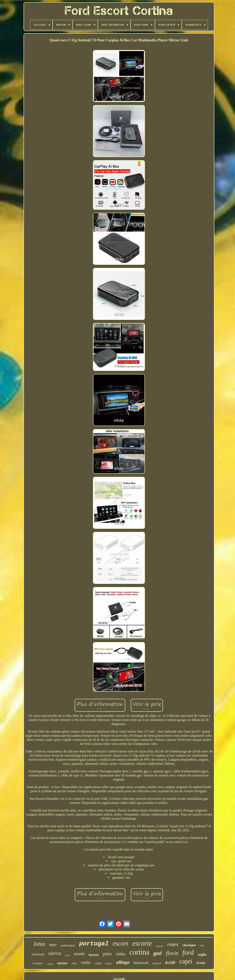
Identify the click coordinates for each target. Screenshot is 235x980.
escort (121, 943)
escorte (142, 943)
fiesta (68, 955)
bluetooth (141, 963)
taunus (94, 955)
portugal (94, 944)
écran (201, 963)
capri (186, 961)
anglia (202, 955)
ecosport (38, 963)
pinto (107, 954)
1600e (120, 954)
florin (172, 953)
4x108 (170, 963)
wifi (202, 945)
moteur (62, 963)
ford (188, 952)
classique (189, 945)
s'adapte (50, 964)
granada (160, 946)
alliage (123, 962)
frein (53, 945)
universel (38, 954)
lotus (40, 944)
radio (86, 962)
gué (158, 953)
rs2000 (98, 963)
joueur (109, 963)
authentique (68, 945)
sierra (55, 953)
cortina (139, 952)
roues (173, 944)
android (157, 963)
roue (74, 963)
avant (79, 954)
